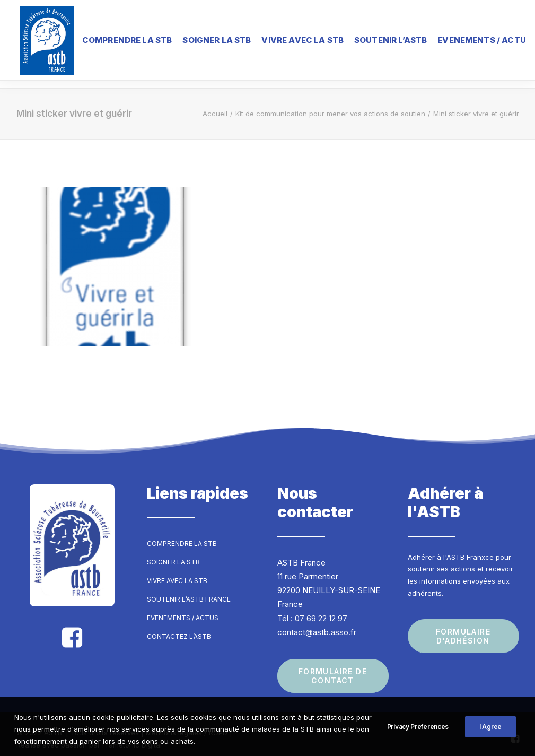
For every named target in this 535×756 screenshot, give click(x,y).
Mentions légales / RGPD (187, 724)
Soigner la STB (208, 40)
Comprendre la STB (119, 40)
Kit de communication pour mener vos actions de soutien (330, 104)
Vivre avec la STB (295, 40)
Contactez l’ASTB (179, 627)
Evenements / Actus (183, 608)
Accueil (215, 104)
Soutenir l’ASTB (382, 40)
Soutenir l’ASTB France (189, 590)
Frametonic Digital (132, 735)
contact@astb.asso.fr (317, 623)
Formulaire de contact (334, 667)
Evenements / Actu (473, 40)
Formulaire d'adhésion (464, 627)
